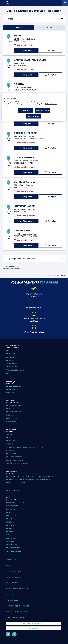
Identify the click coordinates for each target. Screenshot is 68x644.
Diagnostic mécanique (14, 405)
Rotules (9, 373)
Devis (8, 566)
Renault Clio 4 (12, 516)
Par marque (11, 509)
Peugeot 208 (11, 522)
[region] (34, 107)
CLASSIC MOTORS (24, 157)
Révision (9, 438)
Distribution (11, 409)
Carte (50, 28)
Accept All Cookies (43, 110)
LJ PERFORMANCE (24, 206)
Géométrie (10, 360)
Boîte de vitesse (12, 418)
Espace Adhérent (33, 628)
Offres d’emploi (12, 583)
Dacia (8, 535)
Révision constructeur (15, 441)
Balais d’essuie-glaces (15, 460)
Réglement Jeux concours (16, 612)
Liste (18, 28)
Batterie (9, 444)
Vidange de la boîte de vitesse (17, 463)
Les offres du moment (15, 577)
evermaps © (61, 275)
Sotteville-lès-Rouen (12, 269)
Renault (9, 512)
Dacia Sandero (12, 538)
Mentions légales (13, 600)
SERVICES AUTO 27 (25, 182)
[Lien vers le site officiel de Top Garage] (7, 3)
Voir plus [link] (50, 50)
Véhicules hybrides (14, 551)
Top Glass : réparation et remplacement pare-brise (26, 447)
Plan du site (11, 594)
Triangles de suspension (15, 370)
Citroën (9, 528)
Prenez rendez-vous (14, 571)
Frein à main (11, 393)
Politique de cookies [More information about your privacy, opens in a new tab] (51, 104)
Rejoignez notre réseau (33, 623)
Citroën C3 (10, 532)
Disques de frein (12, 389)
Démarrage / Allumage (15, 412)
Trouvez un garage (14, 560)
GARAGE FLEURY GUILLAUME (30, 60)
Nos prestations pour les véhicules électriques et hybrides (29, 479)
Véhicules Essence (13, 548)
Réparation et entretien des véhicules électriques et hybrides (30, 476)
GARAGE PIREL (22, 231)
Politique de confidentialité (17, 606)
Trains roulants (12, 364)
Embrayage (10, 415)
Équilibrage (11, 354)
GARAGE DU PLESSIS (26, 133)
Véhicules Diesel (12, 545)
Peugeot (9, 519)
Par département (13, 506)
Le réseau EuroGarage (15, 618)
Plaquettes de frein (14, 386)
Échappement (11, 422)
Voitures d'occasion (11, 499)
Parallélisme (11, 357)
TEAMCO (19, 36)
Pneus (9, 351)
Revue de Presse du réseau (17, 589)
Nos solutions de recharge (16, 483)
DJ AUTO (19, 84)
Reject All (25, 110)
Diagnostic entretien (14, 457)
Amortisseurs (11, 367)
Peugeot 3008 (11, 525)
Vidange (9, 434)
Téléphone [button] (26, 50)
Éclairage (10, 450)
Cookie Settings (33, 116)
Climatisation (11, 454)
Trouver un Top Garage (11, 266)
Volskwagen (11, 541)
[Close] (63, 96)
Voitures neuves (13, 491)
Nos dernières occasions (15, 503)
